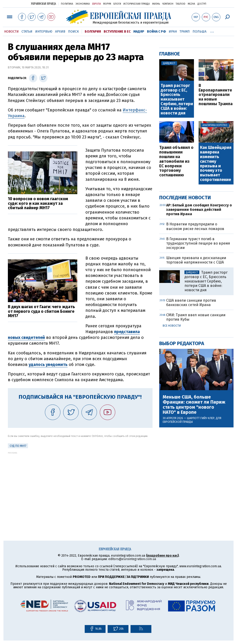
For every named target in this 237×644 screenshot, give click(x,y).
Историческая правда (137, 4)
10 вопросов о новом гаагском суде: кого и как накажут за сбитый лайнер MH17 (38, 203)
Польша (200, 32)
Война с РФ (156, 32)
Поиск (73, 32)
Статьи (27, 32)
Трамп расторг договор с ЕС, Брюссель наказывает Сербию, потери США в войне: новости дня (177, 100)
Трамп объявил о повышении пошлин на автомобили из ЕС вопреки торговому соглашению (176, 161)
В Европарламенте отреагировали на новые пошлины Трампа (216, 95)
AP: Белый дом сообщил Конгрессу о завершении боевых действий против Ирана (199, 210)
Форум (107, 4)
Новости (11, 32)
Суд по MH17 (18, 446)
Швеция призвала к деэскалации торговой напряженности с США (196, 260)
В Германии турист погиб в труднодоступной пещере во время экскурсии (198, 243)
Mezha (191, 4)
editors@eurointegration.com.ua (132, 559)
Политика (67, 4)
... (212, 31)
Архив (60, 32)
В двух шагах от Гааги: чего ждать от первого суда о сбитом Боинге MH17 (41, 311)
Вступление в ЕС (117, 32)
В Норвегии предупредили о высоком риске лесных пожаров (195, 226)
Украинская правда (44, 4)
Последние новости (185, 198)
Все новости (172, 326)
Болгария (93, 32)
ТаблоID (181, 4)
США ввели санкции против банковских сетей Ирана (191, 303)
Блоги (117, 4)
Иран (173, 32)
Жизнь (156, 4)
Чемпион (168, 4)
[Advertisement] (80, 486)
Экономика (83, 4)
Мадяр (139, 32)
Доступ (202, 4)
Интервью (44, 32)
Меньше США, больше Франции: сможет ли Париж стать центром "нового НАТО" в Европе (194, 405)
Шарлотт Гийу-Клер (201, 418)
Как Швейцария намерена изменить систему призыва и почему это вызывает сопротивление (216, 164)
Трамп (185, 32)
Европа (97, 4)
